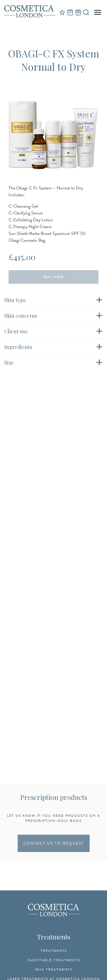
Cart (70, 12)
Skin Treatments (54, 969)
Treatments (54, 951)
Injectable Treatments (54, 960)
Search (86, 12)
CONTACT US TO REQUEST (54, 843)
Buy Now (54, 277)
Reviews (62, 12)
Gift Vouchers (78, 12)
